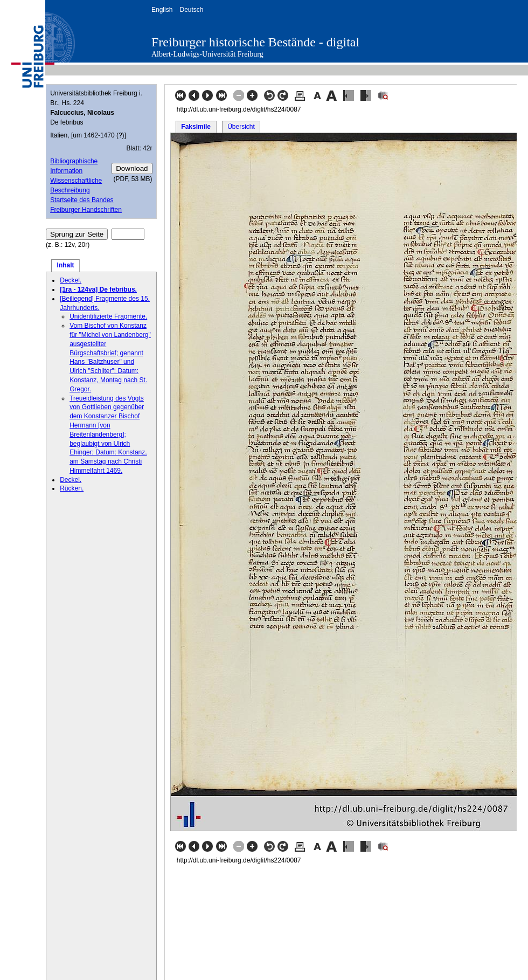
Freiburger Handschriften (86, 210)
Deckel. (71, 280)
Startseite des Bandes (82, 200)
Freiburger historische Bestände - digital (255, 42)
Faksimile (196, 127)
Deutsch (191, 10)
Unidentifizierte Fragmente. (108, 316)
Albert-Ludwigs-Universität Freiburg (207, 54)
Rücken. (72, 488)
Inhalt (66, 265)
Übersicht (241, 127)
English (162, 10)
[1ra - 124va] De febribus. (98, 289)
